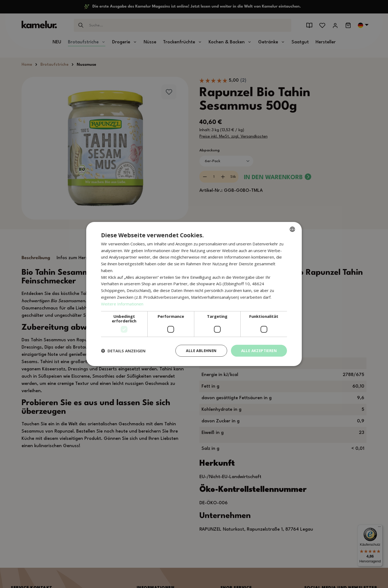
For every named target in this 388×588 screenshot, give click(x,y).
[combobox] (292, 229)
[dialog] (194, 294)
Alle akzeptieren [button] (258, 351)
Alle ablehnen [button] (199, 351)
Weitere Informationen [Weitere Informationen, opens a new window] (122, 304)
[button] (123, 351)
